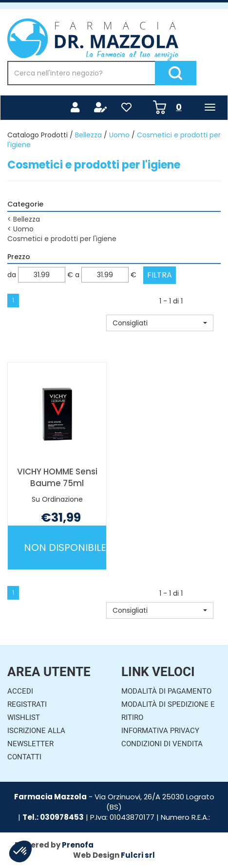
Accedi (20, 691)
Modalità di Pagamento (166, 691)
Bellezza (88, 135)
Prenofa (78, 845)
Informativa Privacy (160, 731)
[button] (160, 323)
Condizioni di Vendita (162, 744)
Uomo (119, 135)
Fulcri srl (138, 855)
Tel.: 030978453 (53, 817)
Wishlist (24, 717)
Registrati (27, 704)
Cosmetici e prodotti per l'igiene (62, 239)
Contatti (24, 757)
